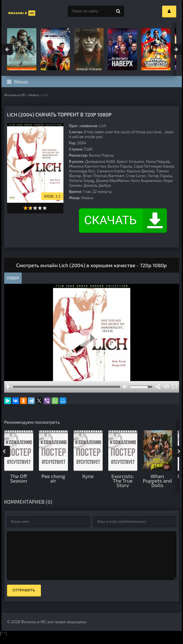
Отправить (24, 599)
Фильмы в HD (15, 95)
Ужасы (33, 95)
